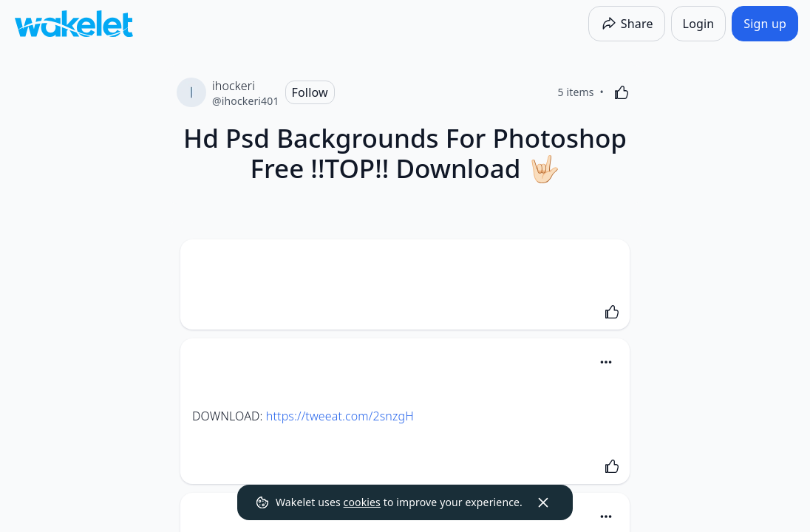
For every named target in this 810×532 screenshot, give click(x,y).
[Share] (627, 24)
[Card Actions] (606, 362)
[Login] (699, 24)
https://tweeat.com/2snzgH (340, 416)
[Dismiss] (543, 502)
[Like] (622, 92)
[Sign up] (765, 24)
